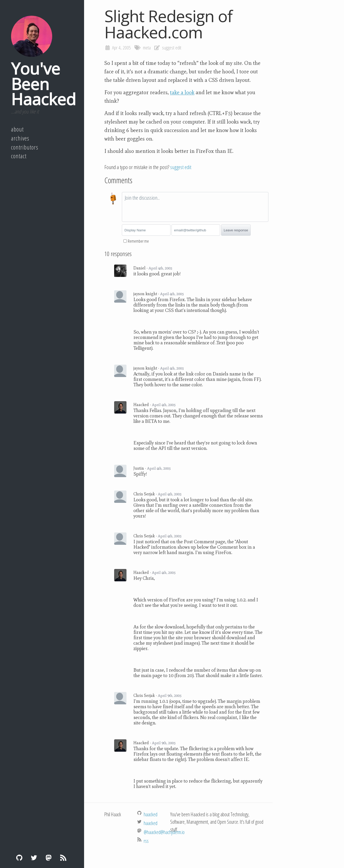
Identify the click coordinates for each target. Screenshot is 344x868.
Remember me (138, 241)
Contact (19, 156)
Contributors (25, 147)
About (17, 129)
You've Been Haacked (43, 84)
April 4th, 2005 (160, 268)
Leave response (236, 230)
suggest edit (172, 48)
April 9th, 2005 (170, 696)
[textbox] (195, 207)
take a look (182, 92)
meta (147, 48)
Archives (20, 138)
